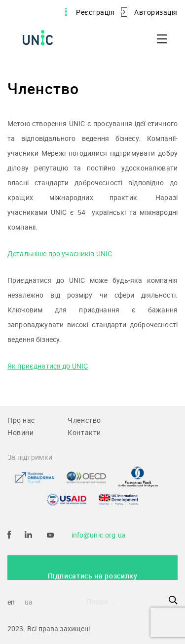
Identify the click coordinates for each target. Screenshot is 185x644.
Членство (84, 420)
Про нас (21, 420)
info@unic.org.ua (99, 535)
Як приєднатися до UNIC (48, 366)
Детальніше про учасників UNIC (60, 254)
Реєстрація (95, 12)
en (11, 602)
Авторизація (156, 12)
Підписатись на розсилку (93, 576)
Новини (20, 432)
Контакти (84, 432)
